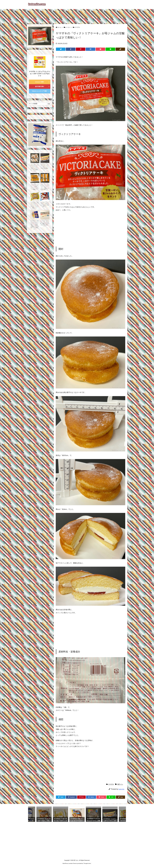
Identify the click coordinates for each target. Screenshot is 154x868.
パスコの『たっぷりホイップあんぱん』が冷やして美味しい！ (45, 204)
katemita (121, 789)
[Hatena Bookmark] (90, 49)
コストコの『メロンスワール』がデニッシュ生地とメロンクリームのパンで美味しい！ (35, 187)
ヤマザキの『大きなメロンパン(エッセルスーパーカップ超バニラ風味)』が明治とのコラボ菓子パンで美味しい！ (35, 225)
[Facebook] (71, 49)
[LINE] (110, 49)
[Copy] (120, 49)
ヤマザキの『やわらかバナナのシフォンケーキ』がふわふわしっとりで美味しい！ (35, 205)
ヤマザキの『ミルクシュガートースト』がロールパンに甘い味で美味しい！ (45, 167)
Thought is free (87, 863)
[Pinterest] (81, 49)
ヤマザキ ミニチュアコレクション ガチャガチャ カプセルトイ (40, 74)
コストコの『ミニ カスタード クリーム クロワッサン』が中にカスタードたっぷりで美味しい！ (35, 168)
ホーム (59, 27)
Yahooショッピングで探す (40, 91)
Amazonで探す (40, 82)
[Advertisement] (77, 16)
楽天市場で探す (40, 86)
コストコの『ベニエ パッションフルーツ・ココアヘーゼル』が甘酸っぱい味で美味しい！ (45, 187)
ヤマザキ (77, 27)
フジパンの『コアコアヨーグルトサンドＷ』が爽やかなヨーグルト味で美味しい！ (45, 224)
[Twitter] (61, 49)
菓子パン (120, 784)
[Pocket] (100, 49)
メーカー (68, 27)
